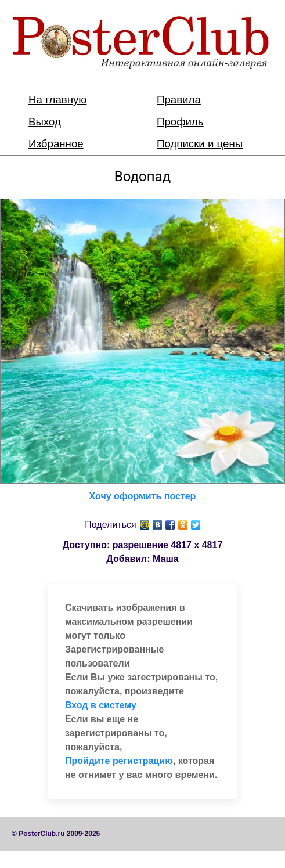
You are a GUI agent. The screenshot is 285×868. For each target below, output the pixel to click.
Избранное (56, 144)
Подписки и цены (200, 144)
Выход (45, 122)
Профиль (180, 122)
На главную (57, 100)
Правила (179, 100)
